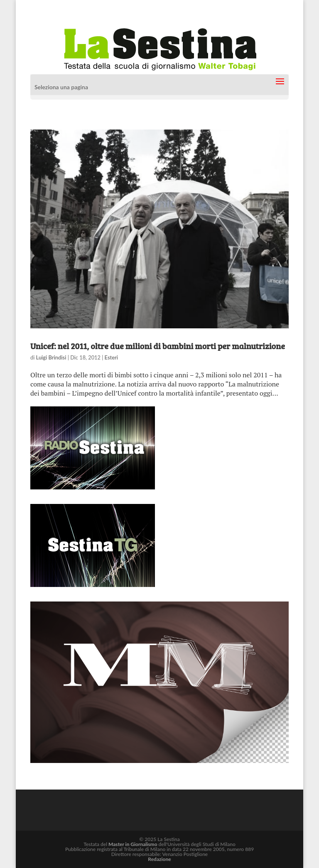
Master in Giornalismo (133, 844)
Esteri (111, 357)
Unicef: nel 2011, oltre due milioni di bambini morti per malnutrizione (158, 346)
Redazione (159, 859)
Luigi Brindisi (51, 357)
